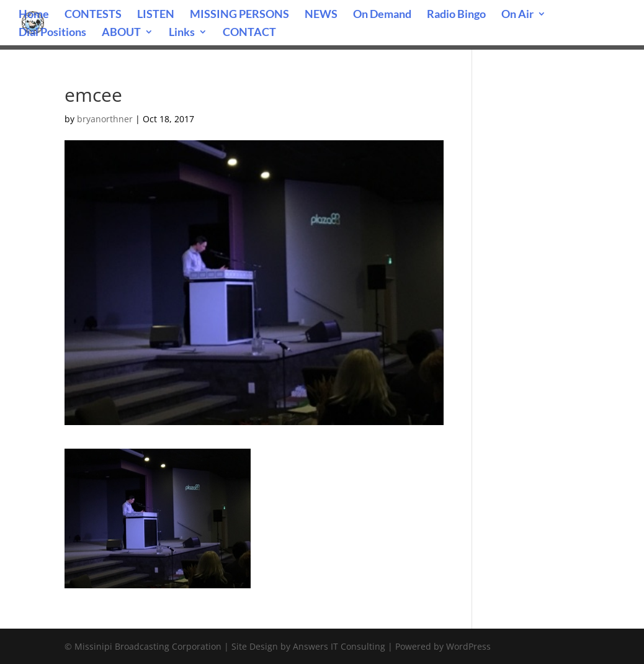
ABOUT (121, 33)
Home (34, 15)
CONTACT (249, 33)
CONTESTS (93, 15)
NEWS (321, 15)
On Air (517, 15)
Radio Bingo (456, 15)
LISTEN (156, 15)
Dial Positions (52, 33)
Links (182, 33)
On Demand (382, 15)
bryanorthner (105, 119)
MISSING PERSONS (239, 15)
